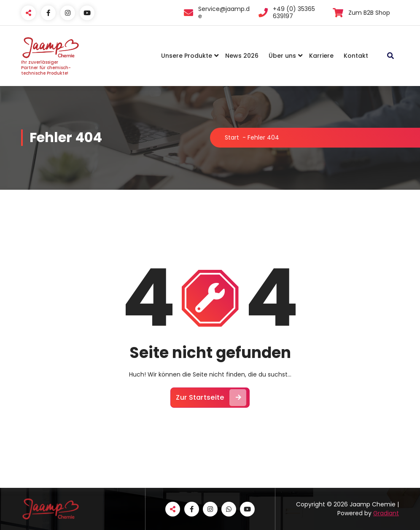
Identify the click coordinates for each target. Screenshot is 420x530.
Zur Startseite (211, 398)
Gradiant (386, 513)
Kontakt (356, 56)
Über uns (282, 56)
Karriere (321, 56)
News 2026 (242, 56)
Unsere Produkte (187, 56)
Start (232, 137)
